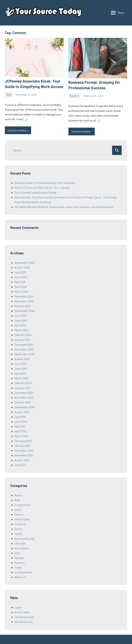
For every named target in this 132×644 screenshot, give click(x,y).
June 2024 (21, 320)
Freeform (20, 524)
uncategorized (23, 572)
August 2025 (22, 267)
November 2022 (24, 397)
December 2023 (24, 344)
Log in (18, 607)
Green (18, 528)
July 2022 (20, 416)
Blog (9, 94)
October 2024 (23, 306)
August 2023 (22, 359)
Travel (18, 567)
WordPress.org (23, 621)
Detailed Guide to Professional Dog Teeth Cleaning (45, 182)
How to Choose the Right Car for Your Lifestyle (42, 187)
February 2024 (23, 334)
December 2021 (24, 450)
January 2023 (23, 387)
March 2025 (21, 291)
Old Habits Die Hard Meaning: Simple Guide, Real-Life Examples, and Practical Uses (64, 206)
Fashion (74, 95)
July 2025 (20, 272)
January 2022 (23, 445)
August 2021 (22, 460)
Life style (20, 543)
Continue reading (17, 130)
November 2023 (24, 349)
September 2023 (24, 354)
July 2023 (20, 363)
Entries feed (22, 612)
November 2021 (24, 455)
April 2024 (21, 325)
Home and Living (24, 538)
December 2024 (24, 296)
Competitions (23, 504)
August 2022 (22, 412)
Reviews (20, 562)
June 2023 (21, 368)
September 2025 (24, 262)
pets (17, 553)
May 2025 (20, 281)
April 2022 (21, 431)
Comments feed (24, 617)
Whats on (20, 577)
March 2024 (21, 330)
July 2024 (20, 315)
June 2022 (21, 421)
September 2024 (25, 310)
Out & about (22, 548)
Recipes (19, 557)
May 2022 (20, 426)
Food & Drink (22, 519)
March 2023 (21, 378)
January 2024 (23, 339)
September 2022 (25, 407)
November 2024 (24, 301)
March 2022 (21, 436)
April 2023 (21, 373)
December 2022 (24, 392)
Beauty (19, 495)
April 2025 (21, 286)
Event (18, 509)
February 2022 (23, 440)
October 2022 (23, 402)
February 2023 (23, 383)
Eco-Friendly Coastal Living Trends (35, 192)
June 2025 (21, 277)
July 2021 (20, 465)
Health (18, 533)
